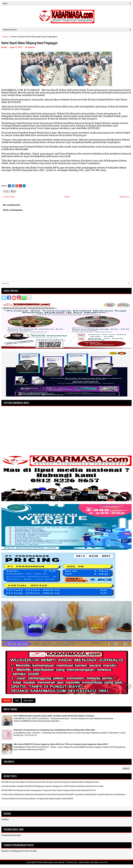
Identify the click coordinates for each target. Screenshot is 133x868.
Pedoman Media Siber (11, 835)
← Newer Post (8, 197)
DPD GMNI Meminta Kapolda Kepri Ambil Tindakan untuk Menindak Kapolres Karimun (54, 716)
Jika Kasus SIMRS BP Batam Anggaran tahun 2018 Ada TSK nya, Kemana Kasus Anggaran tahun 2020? (61, 744)
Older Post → (126, 197)
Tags (17, 700)
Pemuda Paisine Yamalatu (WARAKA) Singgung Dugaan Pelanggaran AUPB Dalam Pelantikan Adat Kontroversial (52, 786)
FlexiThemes (53, 866)
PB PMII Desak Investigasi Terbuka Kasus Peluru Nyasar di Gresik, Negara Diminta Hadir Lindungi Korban (50, 782)
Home (5, 37)
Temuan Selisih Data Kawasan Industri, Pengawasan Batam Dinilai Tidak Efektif (37, 799)
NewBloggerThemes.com (83, 866)
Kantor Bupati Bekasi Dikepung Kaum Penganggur (30, 43)
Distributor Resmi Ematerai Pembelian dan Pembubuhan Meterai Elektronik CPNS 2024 (54, 730)
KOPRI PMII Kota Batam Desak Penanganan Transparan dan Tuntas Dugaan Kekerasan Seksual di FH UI (49, 790)
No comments (30, 47)
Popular (7, 700)
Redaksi (5, 819)
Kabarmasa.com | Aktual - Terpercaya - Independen (66, 862)
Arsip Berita (28, 700)
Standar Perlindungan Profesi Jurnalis (19, 851)
